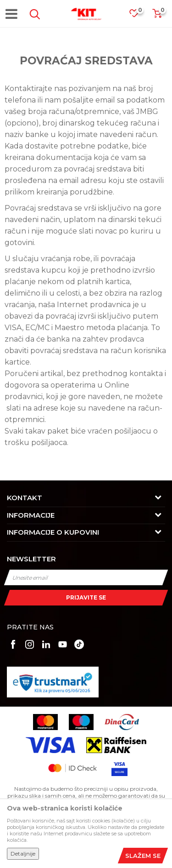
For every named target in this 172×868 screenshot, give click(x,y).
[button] (33, 14)
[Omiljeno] (139, 16)
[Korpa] (157, 16)
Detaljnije (23, 854)
